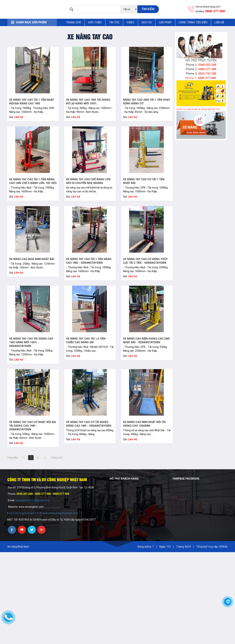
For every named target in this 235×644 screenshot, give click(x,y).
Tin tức (114, 22)
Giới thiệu (95, 22)
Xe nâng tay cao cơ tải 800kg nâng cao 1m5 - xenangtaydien (89, 424)
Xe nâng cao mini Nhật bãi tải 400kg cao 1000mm (144, 424)
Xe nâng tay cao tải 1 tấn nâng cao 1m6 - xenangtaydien (89, 261)
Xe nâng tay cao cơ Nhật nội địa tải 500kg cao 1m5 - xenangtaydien (33, 426)
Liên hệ (219, 22)
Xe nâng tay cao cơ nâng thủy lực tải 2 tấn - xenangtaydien (145, 261)
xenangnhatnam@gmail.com (33, 500)
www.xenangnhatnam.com (24, 513)
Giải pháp (165, 22)
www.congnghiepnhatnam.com (60, 513)
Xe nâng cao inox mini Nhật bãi (32, 259)
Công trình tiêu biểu (193, 22)
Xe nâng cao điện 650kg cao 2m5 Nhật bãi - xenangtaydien (146, 340)
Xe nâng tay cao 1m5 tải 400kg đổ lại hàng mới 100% (88, 102)
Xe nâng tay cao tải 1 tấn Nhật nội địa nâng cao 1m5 (32, 102)
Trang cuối (56, 458)
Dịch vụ (147, 22)
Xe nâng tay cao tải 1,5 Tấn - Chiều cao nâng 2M (87, 340)
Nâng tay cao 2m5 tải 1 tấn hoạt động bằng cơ (147, 102)
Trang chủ (73, 22)
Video (130, 22)
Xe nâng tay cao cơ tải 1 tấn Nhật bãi (144, 181)
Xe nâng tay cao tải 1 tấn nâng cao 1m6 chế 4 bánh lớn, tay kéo (33, 181)
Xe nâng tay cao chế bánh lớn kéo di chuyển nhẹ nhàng (88, 181)
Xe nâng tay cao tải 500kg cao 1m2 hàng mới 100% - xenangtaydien (31, 342)
